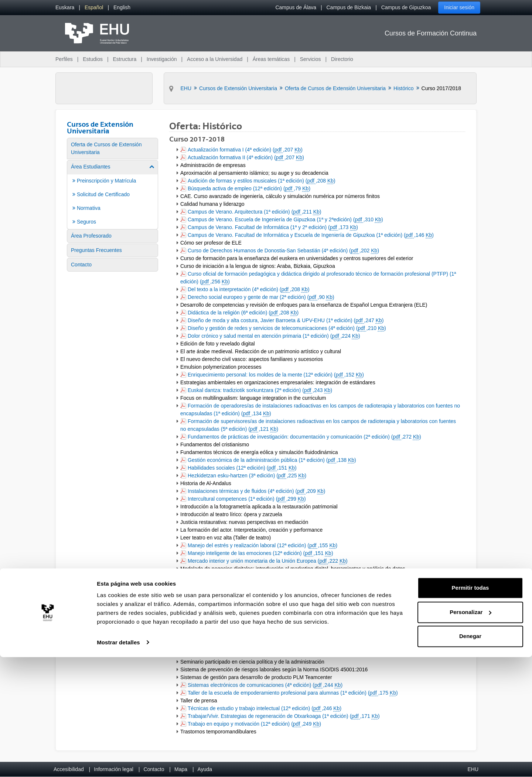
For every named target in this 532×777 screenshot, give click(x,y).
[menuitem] (65, 8)
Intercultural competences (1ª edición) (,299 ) (247, 499)
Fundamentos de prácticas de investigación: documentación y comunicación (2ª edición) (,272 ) (304, 437)
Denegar (470, 756)
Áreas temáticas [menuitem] (271, 59)
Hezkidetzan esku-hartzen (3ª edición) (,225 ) (247, 476)
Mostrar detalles (118, 762)
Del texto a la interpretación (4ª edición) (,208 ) (248, 290)
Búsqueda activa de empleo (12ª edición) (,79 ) (249, 189)
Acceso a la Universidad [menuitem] (215, 59)
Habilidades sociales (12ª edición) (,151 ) (242, 468)
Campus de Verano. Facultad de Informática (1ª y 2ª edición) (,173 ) (273, 228)
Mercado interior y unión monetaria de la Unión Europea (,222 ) (267, 561)
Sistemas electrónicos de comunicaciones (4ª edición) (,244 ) (265, 685)
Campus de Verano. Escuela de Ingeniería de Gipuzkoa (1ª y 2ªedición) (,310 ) (285, 220)
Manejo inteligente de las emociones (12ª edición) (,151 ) (260, 553)
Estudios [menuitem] (93, 59)
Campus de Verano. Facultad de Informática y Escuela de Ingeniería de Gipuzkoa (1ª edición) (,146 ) (311, 235)
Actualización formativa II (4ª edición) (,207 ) (246, 158)
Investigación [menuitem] (162, 59)
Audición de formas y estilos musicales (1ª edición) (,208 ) (261, 181)
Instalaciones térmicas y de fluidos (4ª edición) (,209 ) (256, 491)
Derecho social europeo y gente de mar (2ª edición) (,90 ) (261, 297)
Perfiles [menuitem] (64, 59)
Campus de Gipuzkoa (406, 7)
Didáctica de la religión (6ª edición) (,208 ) (243, 313)
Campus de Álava (296, 7)
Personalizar (470, 732)
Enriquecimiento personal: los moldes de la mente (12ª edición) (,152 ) (276, 375)
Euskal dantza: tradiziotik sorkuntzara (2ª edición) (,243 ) (260, 391)
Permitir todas (470, 708)
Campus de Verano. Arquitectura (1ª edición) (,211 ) (254, 212)
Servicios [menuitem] (311, 59)
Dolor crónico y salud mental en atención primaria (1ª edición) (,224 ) (274, 336)
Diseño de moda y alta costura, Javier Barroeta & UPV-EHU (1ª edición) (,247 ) (285, 321)
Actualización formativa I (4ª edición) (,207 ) (245, 150)
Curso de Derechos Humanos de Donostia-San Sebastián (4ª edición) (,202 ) (283, 251)
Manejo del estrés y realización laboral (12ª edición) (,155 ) (262, 546)
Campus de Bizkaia (349, 7)
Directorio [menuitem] (342, 59)
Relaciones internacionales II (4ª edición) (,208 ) (250, 631)
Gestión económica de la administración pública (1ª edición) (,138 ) (272, 460)
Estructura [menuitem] (125, 59)
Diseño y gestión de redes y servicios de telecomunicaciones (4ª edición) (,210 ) (287, 328)
